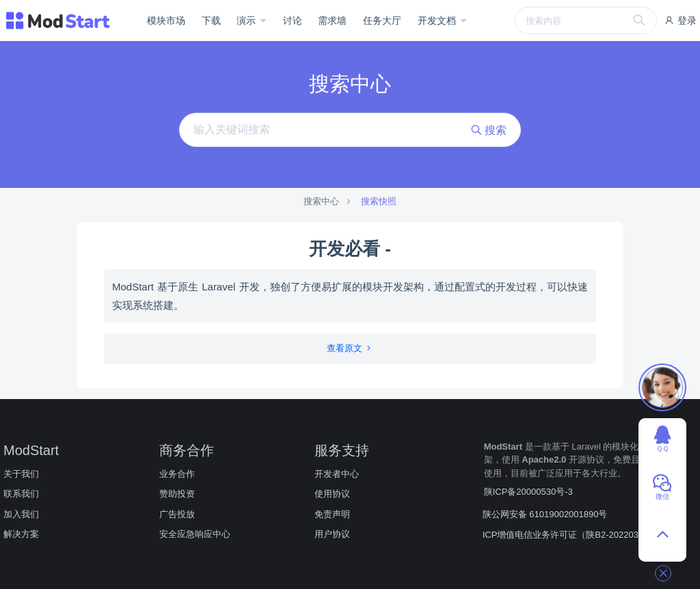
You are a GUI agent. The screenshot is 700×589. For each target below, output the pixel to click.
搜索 (489, 130)
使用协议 (332, 494)
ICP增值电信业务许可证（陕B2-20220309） (570, 535)
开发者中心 (337, 474)
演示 (247, 20)
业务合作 (177, 474)
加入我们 (21, 514)
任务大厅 (382, 20)
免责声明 (332, 514)
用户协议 (332, 534)
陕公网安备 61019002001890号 (545, 514)
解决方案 (21, 534)
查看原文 (350, 348)
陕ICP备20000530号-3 (528, 492)
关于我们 (21, 474)
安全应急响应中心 (195, 534)
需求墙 (332, 20)
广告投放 (177, 514)
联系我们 (21, 494)
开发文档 (438, 20)
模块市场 (166, 20)
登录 (680, 20)
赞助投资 (177, 494)
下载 (211, 20)
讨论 (293, 20)
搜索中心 (321, 201)
